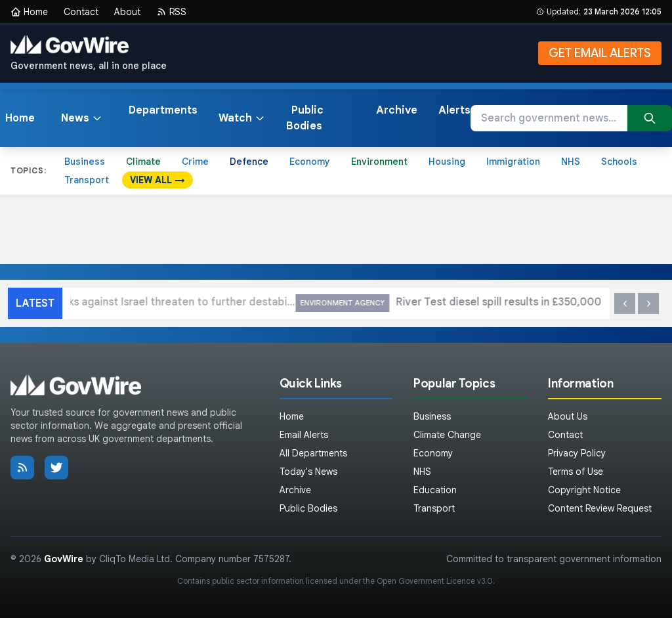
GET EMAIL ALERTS (600, 53)
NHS (571, 162)
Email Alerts (304, 435)
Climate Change (447, 435)
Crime (195, 162)
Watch (242, 118)
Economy (310, 162)
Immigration (513, 162)
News (82, 118)
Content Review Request (600, 508)
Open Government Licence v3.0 (435, 581)
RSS (171, 12)
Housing (447, 162)
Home (29, 12)
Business (85, 162)
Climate (143, 162)
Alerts (454, 110)
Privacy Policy (577, 453)
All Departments (313, 453)
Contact (81, 12)
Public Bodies (305, 118)
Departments (163, 110)
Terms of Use (576, 472)
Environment (379, 162)
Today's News (308, 472)
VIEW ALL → (157, 180)
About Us (568, 416)
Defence (249, 162)
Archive (397, 110)
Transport (87, 180)
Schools (619, 162)
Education (435, 490)
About (127, 12)
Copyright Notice (584, 490)
